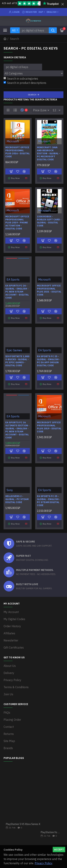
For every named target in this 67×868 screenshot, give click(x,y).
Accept (59, 850)
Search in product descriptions (25, 83)
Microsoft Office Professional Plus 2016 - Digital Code (18, 152)
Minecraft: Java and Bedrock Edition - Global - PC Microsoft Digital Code (49, 154)
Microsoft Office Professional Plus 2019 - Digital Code (49, 427)
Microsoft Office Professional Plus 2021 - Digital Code (49, 290)
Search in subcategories (21, 79)
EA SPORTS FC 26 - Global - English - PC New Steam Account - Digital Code (17, 292)
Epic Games (14, 350)
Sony (10, 490)
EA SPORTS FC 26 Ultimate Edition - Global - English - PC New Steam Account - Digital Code (17, 430)
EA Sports (13, 280)
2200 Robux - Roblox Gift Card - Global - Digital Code (49, 221)
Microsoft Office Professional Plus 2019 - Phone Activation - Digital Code (17, 223)
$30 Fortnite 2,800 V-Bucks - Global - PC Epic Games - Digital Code (17, 361)
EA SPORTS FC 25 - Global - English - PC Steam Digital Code (49, 501)
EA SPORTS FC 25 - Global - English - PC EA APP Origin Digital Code (49, 361)
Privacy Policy (44, 863)
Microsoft (13, 141)
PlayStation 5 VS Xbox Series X (23, 824)
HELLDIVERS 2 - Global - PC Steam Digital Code (17, 499)
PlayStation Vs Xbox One (51, 832)
